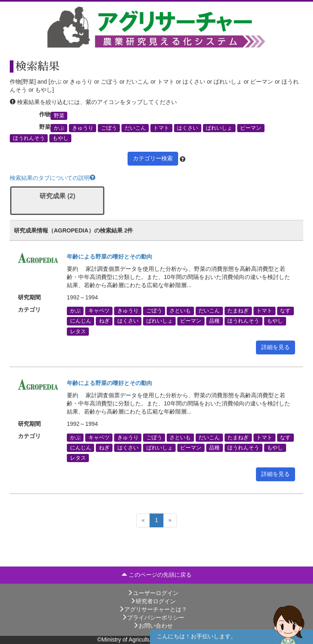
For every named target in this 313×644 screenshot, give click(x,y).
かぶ (59, 128)
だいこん (135, 128)
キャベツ (99, 311)
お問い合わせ (153, 626)
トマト (161, 128)
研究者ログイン (153, 601)
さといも (180, 311)
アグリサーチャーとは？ (153, 609)
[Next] (170, 520)
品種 (214, 321)
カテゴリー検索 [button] (153, 158)
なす (285, 311)
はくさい (187, 128)
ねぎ (104, 321)
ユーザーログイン (153, 593)
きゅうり (83, 128)
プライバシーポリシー (153, 617)
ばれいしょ (219, 128)
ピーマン (251, 128)
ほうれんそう (29, 138)
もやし (61, 138)
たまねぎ (238, 311)
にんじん (81, 321)
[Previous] (143, 520)
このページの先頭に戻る (156, 575)
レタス (78, 331)
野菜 (59, 115)
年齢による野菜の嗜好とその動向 (110, 257)
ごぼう (109, 128)
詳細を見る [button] (276, 347)
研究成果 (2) (57, 196)
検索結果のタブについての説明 (53, 178)
